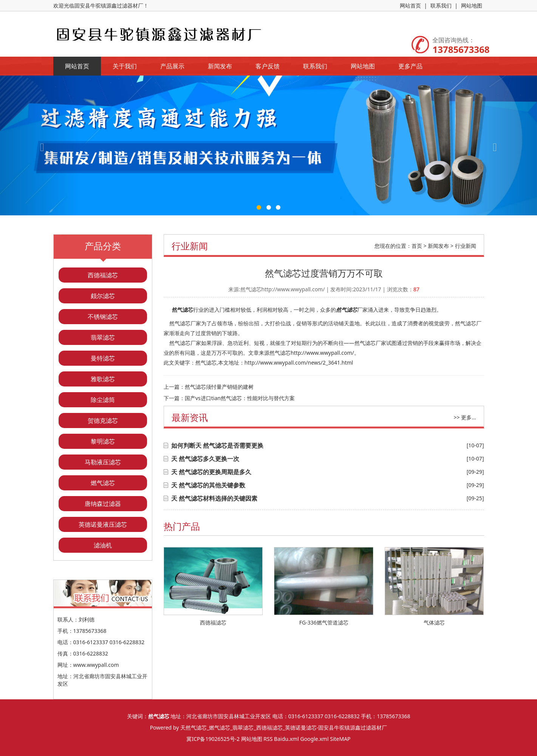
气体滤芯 (434, 622)
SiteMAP (340, 739)
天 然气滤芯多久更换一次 (205, 459)
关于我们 (125, 66)
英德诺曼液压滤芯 (103, 524)
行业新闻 (466, 246)
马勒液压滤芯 (103, 462)
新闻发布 (220, 66)
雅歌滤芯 (103, 379)
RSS (268, 739)
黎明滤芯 (103, 441)
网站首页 (410, 5)
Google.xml (314, 739)
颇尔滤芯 (103, 296)
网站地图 (472, 5)
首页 (417, 246)
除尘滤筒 (103, 400)
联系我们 (441, 5)
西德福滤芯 (103, 275)
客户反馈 (268, 66)
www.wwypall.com (96, 665)
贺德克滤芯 (103, 421)
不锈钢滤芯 (103, 317)
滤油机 (103, 545)
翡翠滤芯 (103, 337)
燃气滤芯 (103, 483)
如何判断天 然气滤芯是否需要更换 (217, 445)
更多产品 (410, 66)
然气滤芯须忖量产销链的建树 (219, 387)
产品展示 (172, 66)
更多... (468, 417)
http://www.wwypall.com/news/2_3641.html (299, 363)
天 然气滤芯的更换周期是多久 (211, 472)
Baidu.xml (286, 739)
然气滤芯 (183, 310)
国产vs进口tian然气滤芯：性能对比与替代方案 (240, 398)
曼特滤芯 (103, 358)
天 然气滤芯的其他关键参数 (208, 485)
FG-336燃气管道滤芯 (324, 622)
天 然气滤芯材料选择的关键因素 (214, 498)
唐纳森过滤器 (103, 504)
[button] (40, 145)
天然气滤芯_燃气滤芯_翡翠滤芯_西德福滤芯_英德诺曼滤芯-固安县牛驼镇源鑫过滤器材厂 (284, 727)
